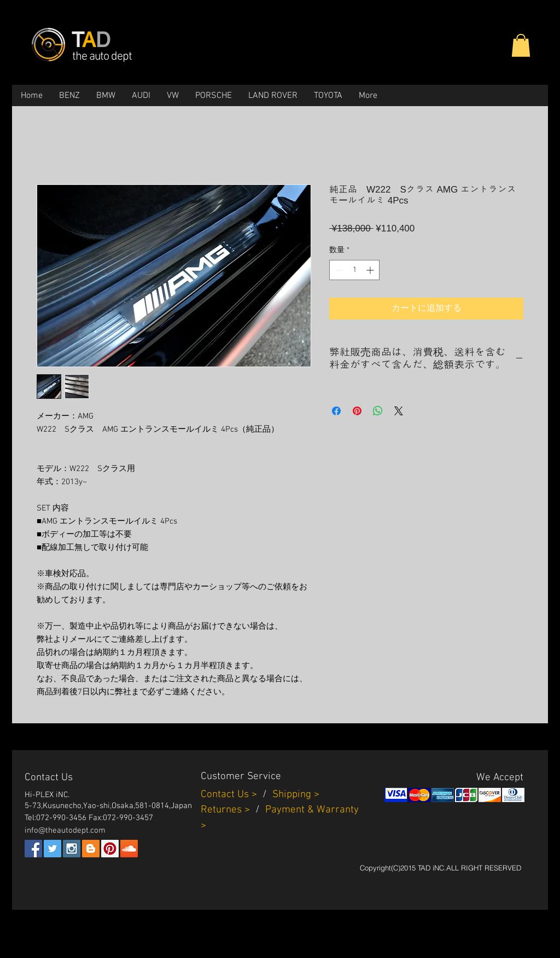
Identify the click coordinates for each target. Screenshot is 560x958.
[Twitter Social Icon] (52, 849)
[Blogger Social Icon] (91, 849)
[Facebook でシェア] (336, 411)
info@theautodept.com (65, 831)
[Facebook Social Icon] (33, 849)
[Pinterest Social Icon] (110, 849)
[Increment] (371, 270)
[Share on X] (399, 411)
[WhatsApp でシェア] (378, 411)
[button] (521, 45)
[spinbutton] (354, 270)
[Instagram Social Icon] (72, 849)
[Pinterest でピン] (357, 411)
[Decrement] (338, 270)
